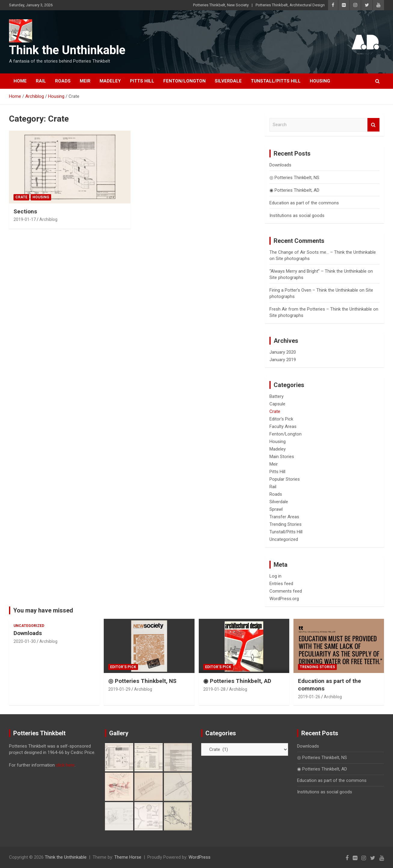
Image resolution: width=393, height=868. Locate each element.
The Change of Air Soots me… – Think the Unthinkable (323, 252)
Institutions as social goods (297, 215)
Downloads (280, 165)
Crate (21, 197)
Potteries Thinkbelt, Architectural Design (290, 5)
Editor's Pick (281, 419)
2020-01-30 (25, 641)
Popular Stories (285, 479)
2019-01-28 (214, 689)
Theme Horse (128, 857)
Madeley (110, 81)
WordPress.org (284, 599)
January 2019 (283, 360)
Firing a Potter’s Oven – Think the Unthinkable (314, 290)
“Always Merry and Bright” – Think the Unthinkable (318, 271)
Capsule (277, 404)
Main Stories (282, 457)
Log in (275, 576)
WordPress (200, 857)
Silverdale (228, 81)
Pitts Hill (142, 81)
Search (373, 125)
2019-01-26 (309, 697)
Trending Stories (286, 524)
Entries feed (281, 584)
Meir (85, 81)
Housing (320, 81)
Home (20, 81)
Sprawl (276, 509)
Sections (25, 211)
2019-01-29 (119, 689)
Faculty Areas (283, 426)
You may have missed (43, 610)
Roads (63, 81)
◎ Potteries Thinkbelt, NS (294, 178)
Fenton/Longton (184, 81)
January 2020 (283, 352)
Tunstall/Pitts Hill (276, 81)
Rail (41, 81)
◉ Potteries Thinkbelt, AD (294, 190)
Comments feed (286, 591)
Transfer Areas (284, 517)
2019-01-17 (25, 219)
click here (65, 765)
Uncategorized (284, 539)
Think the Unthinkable (67, 50)
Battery (276, 396)
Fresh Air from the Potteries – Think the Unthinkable (321, 309)
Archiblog (48, 219)
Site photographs (293, 259)
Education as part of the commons (304, 203)
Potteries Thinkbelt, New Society (221, 5)
